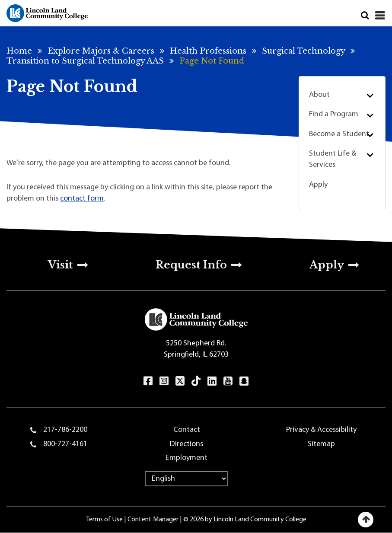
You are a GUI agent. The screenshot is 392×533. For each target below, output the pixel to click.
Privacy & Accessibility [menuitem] (321, 430)
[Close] (380, 16)
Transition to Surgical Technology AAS (85, 61)
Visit (61, 265)
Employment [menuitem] (186, 458)
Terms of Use (104, 520)
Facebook (148, 381)
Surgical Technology (303, 51)
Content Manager (153, 520)
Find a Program (334, 114)
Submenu (370, 96)
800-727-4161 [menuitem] (65, 444)
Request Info (191, 265)
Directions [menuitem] (186, 444)
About (319, 95)
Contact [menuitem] (187, 430)
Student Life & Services (333, 159)
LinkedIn (212, 381)
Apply (318, 185)
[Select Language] (186, 479)
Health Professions (208, 51)
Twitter (180, 381)
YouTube (228, 381)
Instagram (164, 381)
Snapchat (244, 381)
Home (19, 51)
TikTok (196, 381)
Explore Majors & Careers (101, 51)
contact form (82, 199)
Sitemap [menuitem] (321, 444)
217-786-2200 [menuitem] (65, 430)
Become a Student (339, 134)
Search (365, 15)
